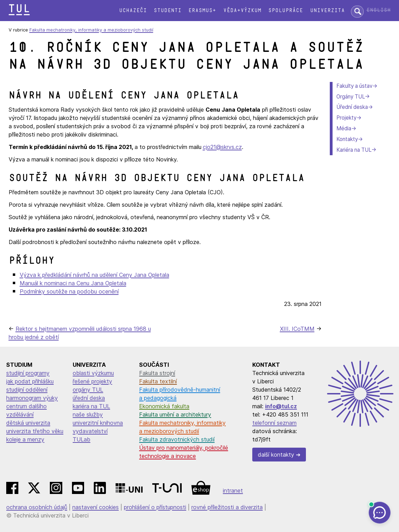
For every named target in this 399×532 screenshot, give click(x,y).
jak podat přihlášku (30, 381)
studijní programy (28, 373)
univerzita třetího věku (35, 431)
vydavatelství (90, 431)
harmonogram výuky (32, 398)
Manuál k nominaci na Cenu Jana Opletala (73, 283)
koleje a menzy (25, 439)
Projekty (346, 118)
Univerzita (327, 11)
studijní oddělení (27, 390)
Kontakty (347, 139)
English (379, 10)
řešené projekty (92, 381)
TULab (81, 439)
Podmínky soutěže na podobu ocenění (69, 291)
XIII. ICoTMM (297, 329)
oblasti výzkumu (93, 373)
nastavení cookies (96, 507)
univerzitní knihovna (98, 423)
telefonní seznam (274, 423)
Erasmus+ (202, 11)
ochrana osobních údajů (37, 507)
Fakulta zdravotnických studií (177, 439)
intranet (233, 491)
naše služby (88, 414)
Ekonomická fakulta (164, 406)
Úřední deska (352, 107)
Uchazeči (133, 11)
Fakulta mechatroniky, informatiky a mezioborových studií (91, 30)
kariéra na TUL (91, 406)
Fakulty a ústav (354, 86)
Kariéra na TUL (354, 150)
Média (344, 128)
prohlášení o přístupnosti (155, 507)
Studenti (167, 11)
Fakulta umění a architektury (175, 414)
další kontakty (276, 455)
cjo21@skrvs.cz (222, 147)
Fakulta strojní (157, 373)
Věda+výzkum (242, 11)
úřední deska (89, 398)
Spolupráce (285, 11)
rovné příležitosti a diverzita (227, 507)
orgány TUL (88, 390)
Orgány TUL (351, 97)
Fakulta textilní (158, 381)
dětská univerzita (28, 423)
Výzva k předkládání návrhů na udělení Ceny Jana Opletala (94, 275)
